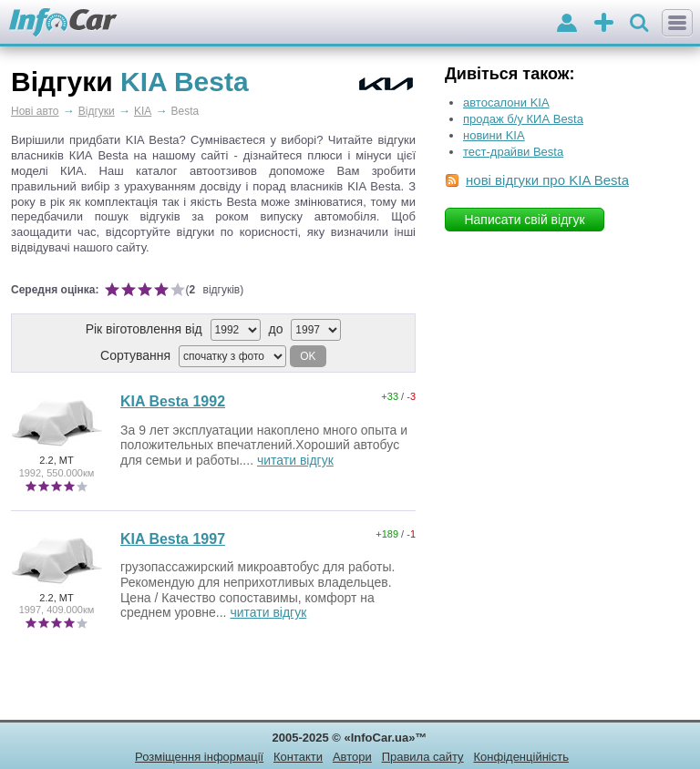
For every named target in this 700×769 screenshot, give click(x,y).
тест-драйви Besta (513, 152)
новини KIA (494, 135)
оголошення (604, 24)
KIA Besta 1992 (173, 401)
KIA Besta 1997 (173, 539)
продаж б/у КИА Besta (523, 119)
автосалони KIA (506, 103)
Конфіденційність (520, 757)
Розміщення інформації (199, 757)
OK (308, 356)
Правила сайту (423, 757)
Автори (352, 757)
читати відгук (295, 460)
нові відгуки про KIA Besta (547, 180)
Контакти (298, 757)
